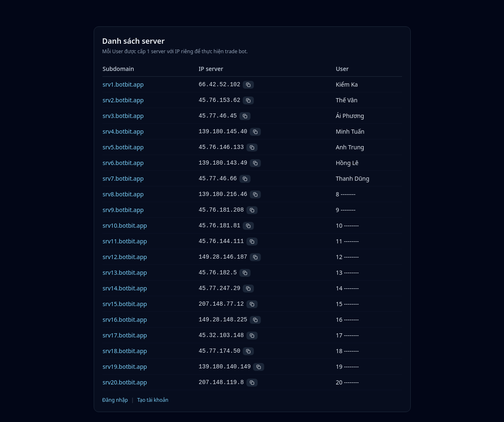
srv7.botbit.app (123, 178)
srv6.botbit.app (123, 163)
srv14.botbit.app (125, 288)
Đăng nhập (115, 400)
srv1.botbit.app (123, 84)
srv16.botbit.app (125, 319)
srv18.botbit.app (125, 351)
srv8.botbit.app (123, 194)
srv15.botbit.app (125, 304)
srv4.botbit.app (123, 131)
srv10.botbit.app (125, 225)
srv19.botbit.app (125, 367)
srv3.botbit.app (123, 116)
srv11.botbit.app (125, 241)
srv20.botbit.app (125, 382)
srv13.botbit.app (125, 272)
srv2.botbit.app (123, 100)
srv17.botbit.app (125, 335)
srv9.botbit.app (123, 210)
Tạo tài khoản (153, 400)
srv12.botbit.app (125, 257)
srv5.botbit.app (123, 147)
